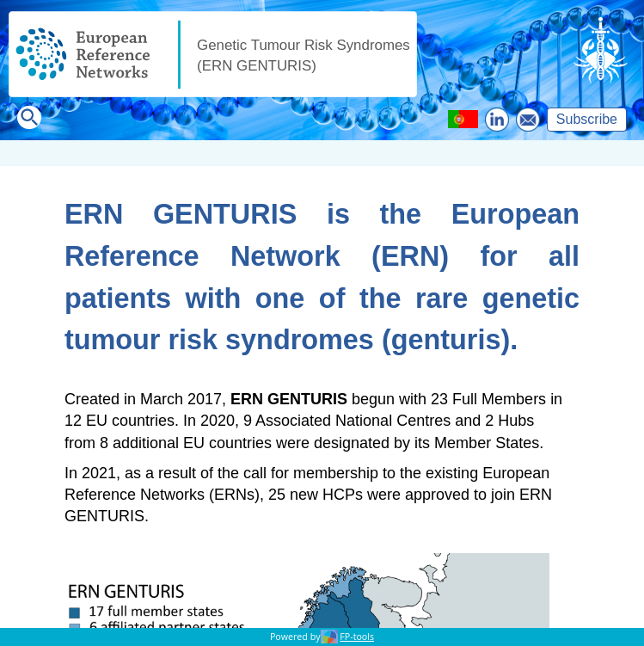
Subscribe (587, 119)
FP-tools (357, 637)
